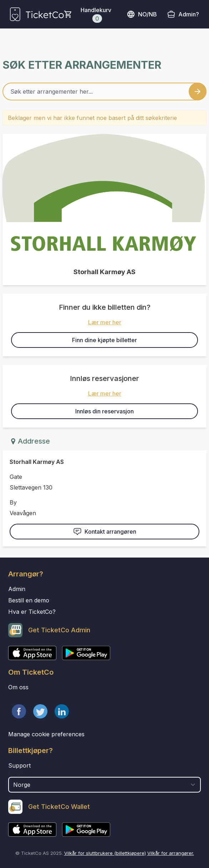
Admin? (189, 14)
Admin (17, 589)
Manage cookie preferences (46, 734)
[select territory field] (104, 785)
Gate (16, 477)
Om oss (18, 687)
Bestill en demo (29, 600)
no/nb (142, 14)
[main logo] (37, 14)
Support (19, 765)
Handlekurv (96, 15)
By (13, 502)
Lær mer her (105, 322)
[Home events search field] (104, 91)
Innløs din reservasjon (104, 411)
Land (16, 773)
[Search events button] (198, 91)
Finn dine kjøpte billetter (104, 340)
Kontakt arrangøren (105, 532)
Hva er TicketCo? (32, 612)
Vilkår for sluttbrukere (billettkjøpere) (105, 853)
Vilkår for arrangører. (171, 853)
